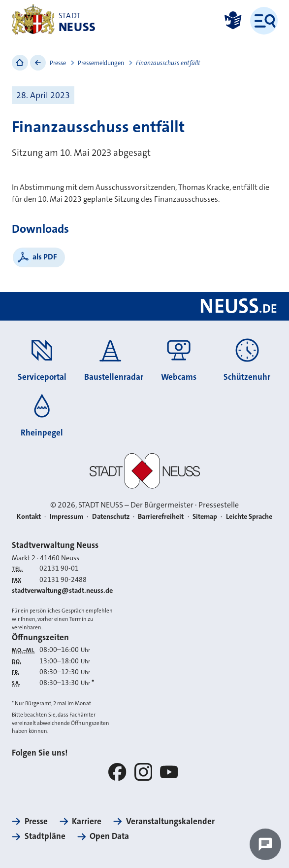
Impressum (66, 517)
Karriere (87, 821)
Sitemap (205, 517)
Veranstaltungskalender (170, 821)
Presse (58, 63)
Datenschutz (111, 517)
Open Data (109, 836)
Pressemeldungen (101, 63)
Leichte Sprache (249, 517)
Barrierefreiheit (161, 517)
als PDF (45, 257)
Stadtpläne (45, 836)
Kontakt (29, 517)
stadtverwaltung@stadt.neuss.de (62, 591)
